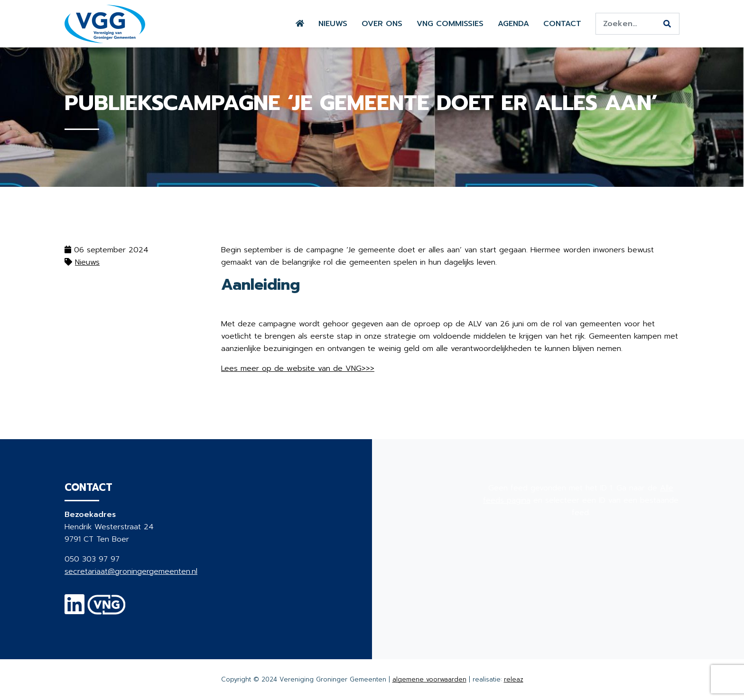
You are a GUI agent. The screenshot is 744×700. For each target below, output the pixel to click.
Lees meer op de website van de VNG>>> (298, 368)
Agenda (513, 24)
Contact (562, 24)
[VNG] (107, 610)
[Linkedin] (74, 610)
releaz (514, 679)
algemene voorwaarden (429, 679)
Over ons (382, 24)
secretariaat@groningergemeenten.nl (131, 571)
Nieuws (333, 24)
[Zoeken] (667, 24)
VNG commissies (450, 24)
